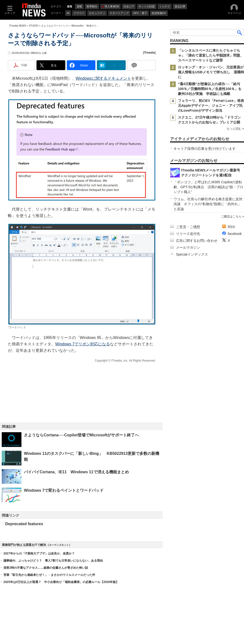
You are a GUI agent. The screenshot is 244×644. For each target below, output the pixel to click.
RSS (231, 227)
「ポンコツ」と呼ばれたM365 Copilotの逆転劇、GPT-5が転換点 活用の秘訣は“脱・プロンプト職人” (208, 187)
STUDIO (34, 26)
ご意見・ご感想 (188, 227)
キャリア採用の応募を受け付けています (205, 149)
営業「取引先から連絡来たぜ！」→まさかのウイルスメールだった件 (49, 575)
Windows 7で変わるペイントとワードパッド (64, 490)
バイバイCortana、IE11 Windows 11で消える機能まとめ (76, 472)
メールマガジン (188, 247)
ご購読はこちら (231, 216)
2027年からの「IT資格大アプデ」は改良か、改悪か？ (39, 553)
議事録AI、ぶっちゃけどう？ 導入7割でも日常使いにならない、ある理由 (53, 561)
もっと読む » (235, 129)
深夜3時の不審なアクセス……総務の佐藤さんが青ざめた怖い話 (46, 568)
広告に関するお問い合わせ (197, 241)
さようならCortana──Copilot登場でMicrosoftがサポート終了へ (81, 435)
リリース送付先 (188, 234)
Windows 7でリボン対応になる (83, 344)
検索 (240, 32)
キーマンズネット (59, 545)
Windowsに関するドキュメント (103, 78)
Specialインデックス (192, 254)
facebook (235, 234)
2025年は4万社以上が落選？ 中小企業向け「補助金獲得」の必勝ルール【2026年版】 (61, 582)
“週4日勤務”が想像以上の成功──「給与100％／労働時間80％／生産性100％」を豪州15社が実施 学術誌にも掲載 (210, 89)
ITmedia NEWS (18, 26)
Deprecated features (24, 524)
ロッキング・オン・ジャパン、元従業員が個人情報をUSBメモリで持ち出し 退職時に (211, 72)
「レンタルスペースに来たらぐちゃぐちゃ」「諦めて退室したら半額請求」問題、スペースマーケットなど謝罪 (211, 55)
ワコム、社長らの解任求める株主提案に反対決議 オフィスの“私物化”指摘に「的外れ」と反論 (208, 204)
